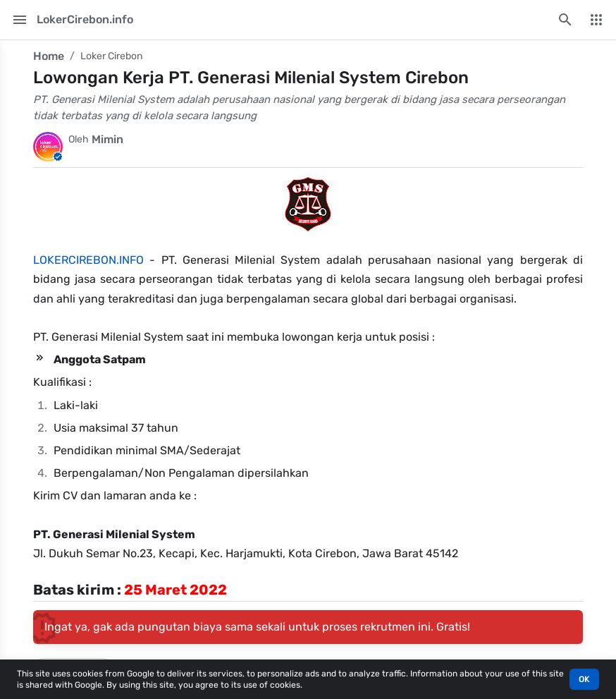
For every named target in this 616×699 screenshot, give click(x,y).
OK (584, 679)
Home (49, 56)
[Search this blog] (565, 20)
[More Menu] (596, 20)
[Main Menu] (20, 20)
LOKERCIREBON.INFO (88, 260)
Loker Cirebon (111, 56)
